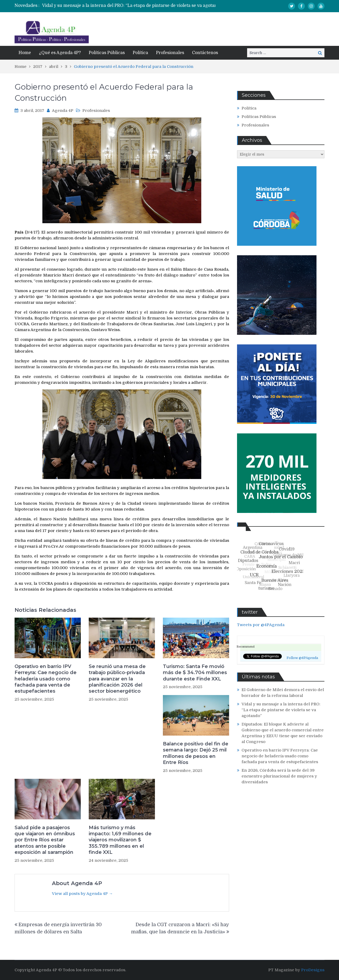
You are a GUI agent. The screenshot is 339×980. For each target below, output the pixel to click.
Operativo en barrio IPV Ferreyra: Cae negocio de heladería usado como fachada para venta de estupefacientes (46, 679)
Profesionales (170, 53)
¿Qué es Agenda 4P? (60, 53)
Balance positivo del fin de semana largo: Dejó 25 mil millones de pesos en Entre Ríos (196, 753)
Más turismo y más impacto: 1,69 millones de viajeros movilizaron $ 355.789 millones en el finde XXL (120, 840)
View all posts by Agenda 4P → (82, 894)
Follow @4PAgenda (302, 658)
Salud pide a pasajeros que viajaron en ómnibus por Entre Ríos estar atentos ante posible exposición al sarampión (45, 840)
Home (25, 53)
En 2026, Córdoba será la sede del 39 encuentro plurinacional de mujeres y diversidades (279, 776)
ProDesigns (313, 970)
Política (140, 53)
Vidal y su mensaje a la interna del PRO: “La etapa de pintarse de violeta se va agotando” (133, 6)
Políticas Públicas (107, 53)
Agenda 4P (63, 111)
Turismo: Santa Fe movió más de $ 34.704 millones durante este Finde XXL (195, 673)
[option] (140, 6)
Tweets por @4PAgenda (261, 625)
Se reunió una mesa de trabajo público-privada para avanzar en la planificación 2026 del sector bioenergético (117, 679)
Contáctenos (205, 53)
